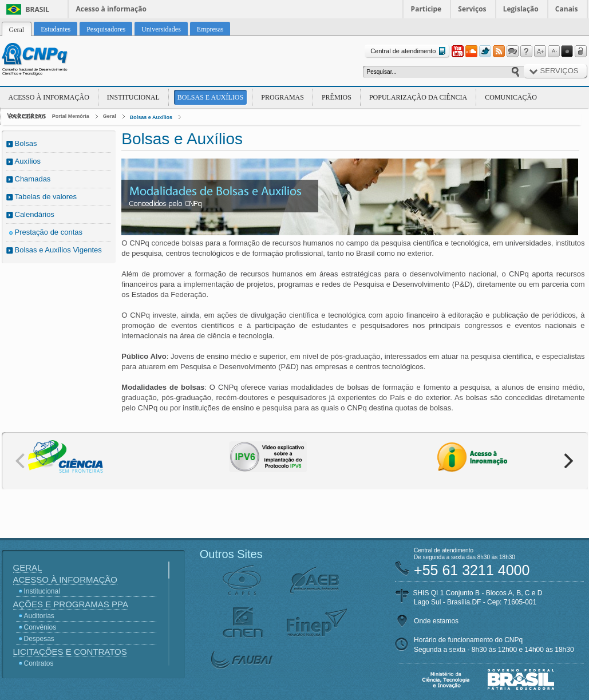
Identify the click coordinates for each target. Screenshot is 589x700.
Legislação (521, 9)
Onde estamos (436, 621)
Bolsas (26, 143)
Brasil (38, 9)
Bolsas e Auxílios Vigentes (58, 250)
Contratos (39, 663)
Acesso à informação (111, 9)
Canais (567, 9)
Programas (282, 97)
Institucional (133, 97)
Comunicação (511, 97)
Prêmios (337, 97)
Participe (426, 9)
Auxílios (28, 161)
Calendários (35, 214)
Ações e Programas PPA (71, 604)
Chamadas (33, 179)
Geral (110, 116)
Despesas (39, 639)
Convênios (40, 627)
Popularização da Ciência (418, 97)
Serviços (472, 9)
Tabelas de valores (46, 197)
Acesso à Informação (49, 97)
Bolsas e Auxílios (210, 97)
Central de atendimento (409, 51)
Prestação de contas (49, 232)
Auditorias (39, 616)
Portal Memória (71, 116)
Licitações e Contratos (70, 652)
